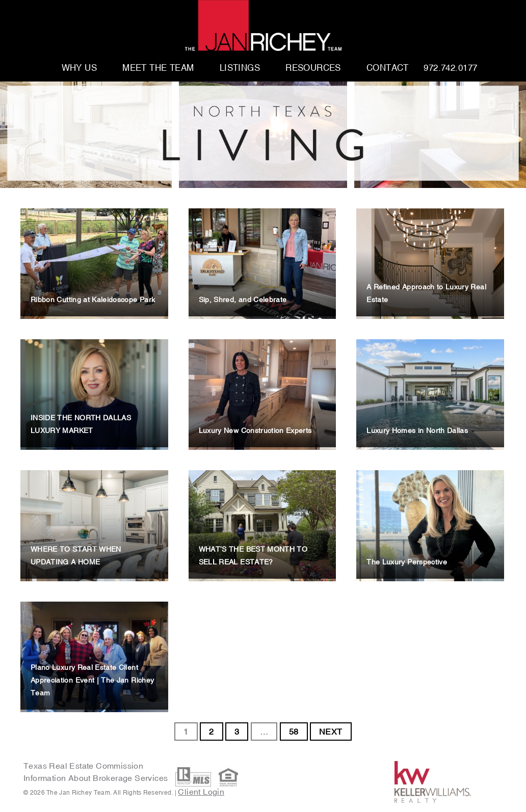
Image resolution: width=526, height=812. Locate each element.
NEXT (331, 732)
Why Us (80, 68)
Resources (313, 68)
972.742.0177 (450, 68)
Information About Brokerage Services (97, 778)
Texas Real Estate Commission (83, 766)
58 (294, 732)
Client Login (201, 792)
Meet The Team (158, 68)
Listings (240, 68)
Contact (388, 68)
